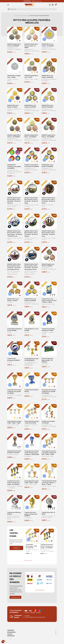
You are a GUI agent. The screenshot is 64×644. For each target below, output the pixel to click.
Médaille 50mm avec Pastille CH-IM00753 (30, 106)
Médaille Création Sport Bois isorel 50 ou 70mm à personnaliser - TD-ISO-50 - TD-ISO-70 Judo (15, 234)
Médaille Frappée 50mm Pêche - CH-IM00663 (31, 136)
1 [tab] (28, 561)
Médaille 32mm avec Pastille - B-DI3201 (13, 106)
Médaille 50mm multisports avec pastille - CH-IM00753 (14, 167)
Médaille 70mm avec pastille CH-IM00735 (30, 300)
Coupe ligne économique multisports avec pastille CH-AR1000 (14, 391)
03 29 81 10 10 (27, 1)
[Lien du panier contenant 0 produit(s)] (56, 5)
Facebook (11, 639)
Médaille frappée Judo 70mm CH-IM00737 (48, 265)
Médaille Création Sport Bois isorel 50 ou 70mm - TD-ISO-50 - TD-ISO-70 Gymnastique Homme (31, 267)
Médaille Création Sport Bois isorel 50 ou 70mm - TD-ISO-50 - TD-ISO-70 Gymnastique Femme (14, 267)
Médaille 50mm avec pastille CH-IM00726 (47, 166)
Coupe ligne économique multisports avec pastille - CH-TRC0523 (49, 391)
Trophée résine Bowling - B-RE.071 (14, 513)
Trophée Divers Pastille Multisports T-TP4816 (48, 330)
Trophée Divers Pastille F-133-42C (32, 391)
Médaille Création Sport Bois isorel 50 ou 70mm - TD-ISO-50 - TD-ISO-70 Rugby (31, 200)
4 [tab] (52, 561)
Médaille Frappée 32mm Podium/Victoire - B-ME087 (31, 46)
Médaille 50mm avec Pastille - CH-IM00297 (48, 45)
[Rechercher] (32, 9)
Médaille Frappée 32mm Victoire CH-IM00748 (14, 45)
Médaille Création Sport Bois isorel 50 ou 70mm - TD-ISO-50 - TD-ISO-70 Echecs (48, 200)
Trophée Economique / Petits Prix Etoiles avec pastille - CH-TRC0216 (14, 483)
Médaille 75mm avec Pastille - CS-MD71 (13, 300)
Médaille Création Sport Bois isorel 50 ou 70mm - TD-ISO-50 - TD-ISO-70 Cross (48, 234)
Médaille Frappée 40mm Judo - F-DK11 (31, 76)
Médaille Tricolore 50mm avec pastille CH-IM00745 (32, 166)
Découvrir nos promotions (16, 548)
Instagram (15, 639)
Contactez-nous (37, 1)
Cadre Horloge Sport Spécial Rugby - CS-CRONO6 (47, 360)
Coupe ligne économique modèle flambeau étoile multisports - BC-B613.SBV (32, 453)
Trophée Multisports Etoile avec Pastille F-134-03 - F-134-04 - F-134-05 (49, 483)
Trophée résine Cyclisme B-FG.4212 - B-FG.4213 (14, 452)
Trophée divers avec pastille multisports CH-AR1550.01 (31, 514)
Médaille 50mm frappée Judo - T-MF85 (14, 76)
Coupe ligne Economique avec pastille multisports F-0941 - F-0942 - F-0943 (49, 453)
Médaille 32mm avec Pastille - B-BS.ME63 (47, 76)
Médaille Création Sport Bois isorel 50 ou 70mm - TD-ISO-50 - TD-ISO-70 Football (31, 234)
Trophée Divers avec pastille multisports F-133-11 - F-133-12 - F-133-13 (49, 301)
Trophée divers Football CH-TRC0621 (48, 422)
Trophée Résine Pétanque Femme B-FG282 (15, 330)
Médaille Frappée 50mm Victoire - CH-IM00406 (14, 136)
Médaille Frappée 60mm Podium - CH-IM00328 (48, 136)
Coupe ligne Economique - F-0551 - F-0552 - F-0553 (15, 422)
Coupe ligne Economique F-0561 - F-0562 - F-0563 (32, 482)
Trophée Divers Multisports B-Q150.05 (13, 359)
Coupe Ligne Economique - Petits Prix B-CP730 (32, 422)
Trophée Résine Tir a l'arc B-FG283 (31, 330)
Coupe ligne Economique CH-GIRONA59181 (32, 359)
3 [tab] (44, 561)
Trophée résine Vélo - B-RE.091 (48, 513)
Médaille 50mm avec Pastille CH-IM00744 (47, 106)
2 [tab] (36, 561)
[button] (3, 642)
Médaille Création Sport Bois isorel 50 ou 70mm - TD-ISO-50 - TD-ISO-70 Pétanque (14, 200)
